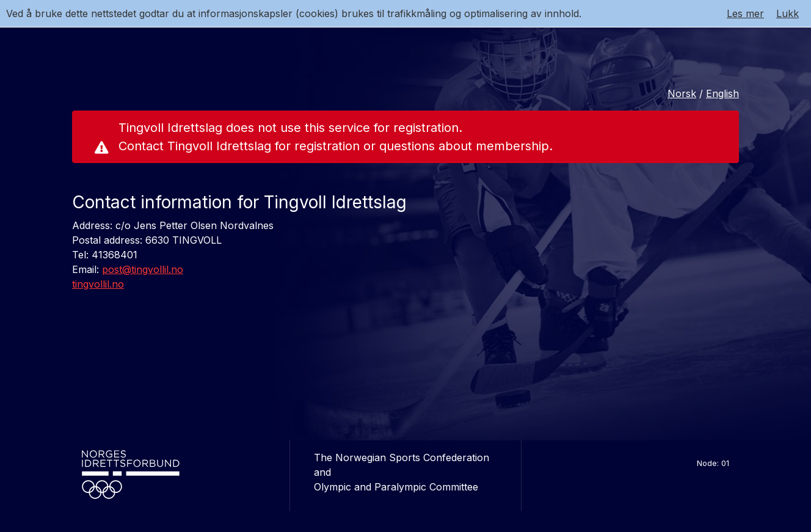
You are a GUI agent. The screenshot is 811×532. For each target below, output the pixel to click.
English (722, 93)
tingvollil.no (98, 284)
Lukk (787, 13)
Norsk (682, 93)
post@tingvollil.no (143, 269)
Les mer (745, 13)
